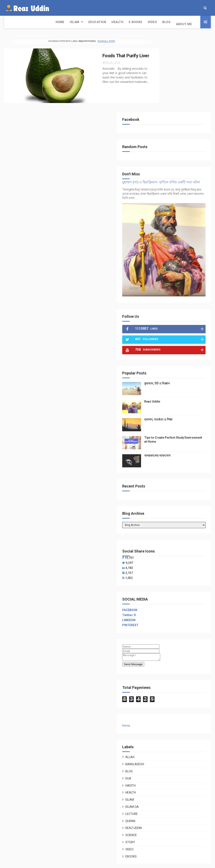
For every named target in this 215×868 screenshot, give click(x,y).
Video (104, 22)
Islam (26, 22)
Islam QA (164, 709)
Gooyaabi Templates (150, 863)
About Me (135, 22)
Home (11, 22)
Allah (162, 659)
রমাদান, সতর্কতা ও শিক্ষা (190, 317)
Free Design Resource (100, 863)
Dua (160, 680)
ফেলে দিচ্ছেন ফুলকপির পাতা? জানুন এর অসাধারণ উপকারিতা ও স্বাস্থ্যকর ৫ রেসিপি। (188, 807)
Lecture (163, 716)
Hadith (162, 687)
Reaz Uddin (184, 299)
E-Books (87, 22)
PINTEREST (162, 526)
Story (162, 744)
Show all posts (99, 39)
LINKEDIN (161, 521)
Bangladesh (167, 666)
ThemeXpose (75, 863)
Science (163, 737)
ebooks (163, 758)
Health (69, 22)
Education (49, 22)
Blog (118, 22)
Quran (162, 723)
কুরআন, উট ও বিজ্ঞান (189, 281)
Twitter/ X (161, 516)
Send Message (165, 566)
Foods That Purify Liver (111, 54)
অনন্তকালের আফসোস (189, 356)
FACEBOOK (162, 511)
